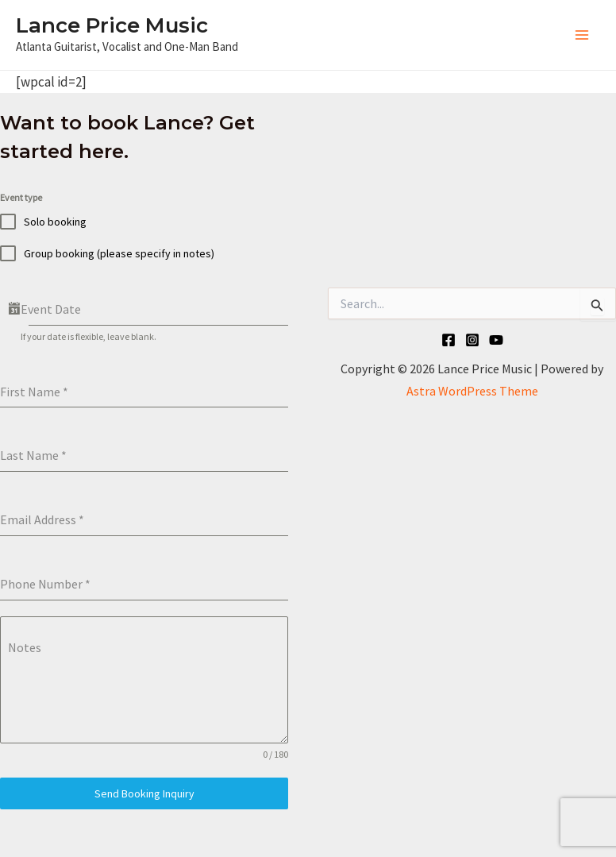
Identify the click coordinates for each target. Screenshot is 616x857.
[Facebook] (449, 340)
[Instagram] (472, 340)
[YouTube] (496, 340)
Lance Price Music (112, 25)
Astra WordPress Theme (472, 391)
